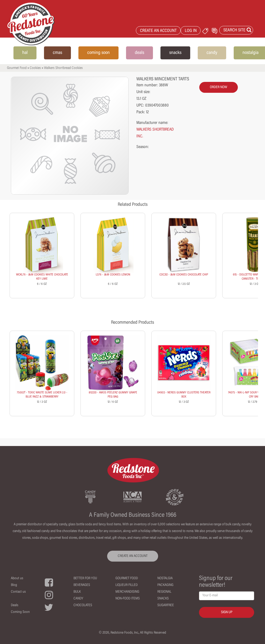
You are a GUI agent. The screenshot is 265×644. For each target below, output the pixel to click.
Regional (164, 592)
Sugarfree (166, 605)
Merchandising (127, 592)
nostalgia (251, 53)
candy (212, 53)
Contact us (18, 592)
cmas (57, 53)
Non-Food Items (128, 599)
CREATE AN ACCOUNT (158, 31)
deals (139, 53)
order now (219, 87)
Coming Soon (20, 612)
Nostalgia (165, 578)
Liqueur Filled (127, 585)
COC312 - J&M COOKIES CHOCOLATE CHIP (184, 275)
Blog (14, 585)
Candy (78, 599)
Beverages (82, 585)
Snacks (163, 599)
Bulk (77, 592)
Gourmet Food (17, 68)
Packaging (165, 585)
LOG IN (191, 31)
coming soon (98, 53)
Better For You (85, 578)
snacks (175, 53)
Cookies (35, 68)
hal (25, 53)
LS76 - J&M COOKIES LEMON (113, 275)
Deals (15, 605)
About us (17, 578)
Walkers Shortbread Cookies (63, 68)
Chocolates (83, 605)
